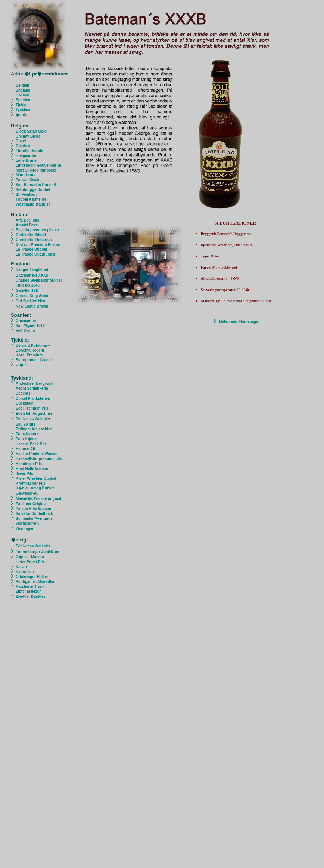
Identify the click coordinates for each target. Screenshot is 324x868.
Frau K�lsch (27, 439)
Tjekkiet (20, 340)
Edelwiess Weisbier (33, 419)
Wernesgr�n (27, 523)
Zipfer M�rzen (29, 591)
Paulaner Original (31, 504)
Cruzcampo (26, 321)
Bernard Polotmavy (33, 345)
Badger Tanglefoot (32, 270)
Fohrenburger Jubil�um (38, 552)
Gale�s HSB (27, 291)
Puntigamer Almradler (35, 582)
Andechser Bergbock (35, 384)
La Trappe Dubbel (31, 249)
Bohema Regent (30, 350)
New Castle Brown (32, 306)
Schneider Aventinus (35, 518)
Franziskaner (27, 434)
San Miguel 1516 (30, 326)
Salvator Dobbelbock (34, 514)
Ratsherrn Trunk (30, 586)
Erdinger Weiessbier (34, 429)
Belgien (22, 85)
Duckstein (25, 403)
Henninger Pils (29, 464)
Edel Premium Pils (32, 408)
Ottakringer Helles (32, 577)
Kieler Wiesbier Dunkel (36, 478)
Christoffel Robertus (34, 240)
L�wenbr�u (27, 493)
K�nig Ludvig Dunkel (35, 488)
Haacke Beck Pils (31, 444)
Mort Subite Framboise (36, 170)
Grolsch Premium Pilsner (38, 245)
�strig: (19, 540)
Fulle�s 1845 (28, 285)
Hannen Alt (25, 449)
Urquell (20, 365)
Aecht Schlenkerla (32, 388)
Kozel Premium (27, 355)
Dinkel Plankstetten (33, 399)
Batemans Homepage (239, 322)
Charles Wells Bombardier (39, 280)
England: (21, 264)
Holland (23, 95)
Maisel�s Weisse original (38, 499)
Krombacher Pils (30, 483)
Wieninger (25, 529)
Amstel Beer (27, 225)
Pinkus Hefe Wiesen (33, 509)
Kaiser (21, 567)
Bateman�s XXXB (32, 275)
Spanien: (21, 315)
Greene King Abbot (33, 296)
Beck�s (23, 393)
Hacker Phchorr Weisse (37, 454)
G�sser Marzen (30, 557)
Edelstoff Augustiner (34, 413)
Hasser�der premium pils (39, 459)
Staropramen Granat (31, 360)
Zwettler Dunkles (31, 597)
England (23, 90)
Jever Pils (24, 474)
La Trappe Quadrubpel (35, 254)
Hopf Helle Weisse (32, 469)
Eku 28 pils (25, 424)
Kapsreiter (25, 572)
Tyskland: (22, 378)
